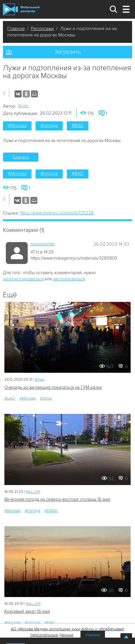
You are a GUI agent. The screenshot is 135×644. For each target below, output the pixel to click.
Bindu (23, 106)
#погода (49, 125)
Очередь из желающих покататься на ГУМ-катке (53, 387)
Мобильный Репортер (21, 9)
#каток (46, 398)
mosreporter (43, 244)
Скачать (21, 157)
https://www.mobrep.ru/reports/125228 (57, 213)
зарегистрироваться (23, 279)
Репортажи (42, 29)
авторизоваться (69, 279)
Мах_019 (33, 492)
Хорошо (93, 635)
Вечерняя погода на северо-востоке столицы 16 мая (57, 499)
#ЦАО (10, 398)
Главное (16, 29)
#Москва (17, 125)
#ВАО (78, 125)
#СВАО (51, 511)
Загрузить (68, 52)
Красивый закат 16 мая (27, 611)
